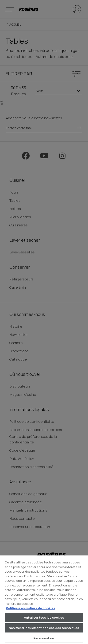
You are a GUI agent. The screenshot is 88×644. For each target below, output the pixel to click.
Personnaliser (44, 638)
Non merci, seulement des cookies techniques (44, 628)
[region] (44, 600)
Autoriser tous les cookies (44, 617)
